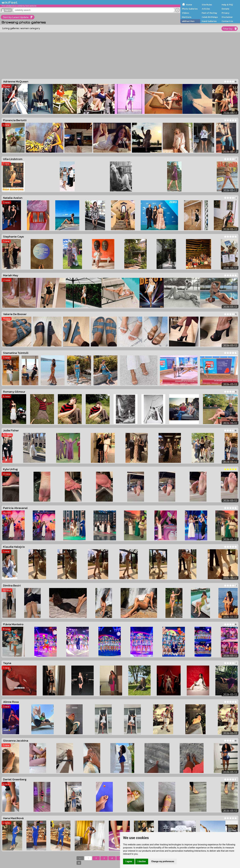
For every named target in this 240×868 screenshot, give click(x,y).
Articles (206, 9)
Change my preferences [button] (163, 861)
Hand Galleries (209, 21)
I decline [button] (142, 861)
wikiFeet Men (188, 21)
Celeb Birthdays (210, 17)
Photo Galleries (190, 9)
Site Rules (207, 5)
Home (189, 5)
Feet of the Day (209, 13)
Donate (225, 9)
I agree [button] (129, 861)
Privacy (226, 13)
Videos (185, 13)
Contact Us (227, 21)
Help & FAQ (227, 5)
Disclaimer (227, 17)
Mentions (187, 17)
